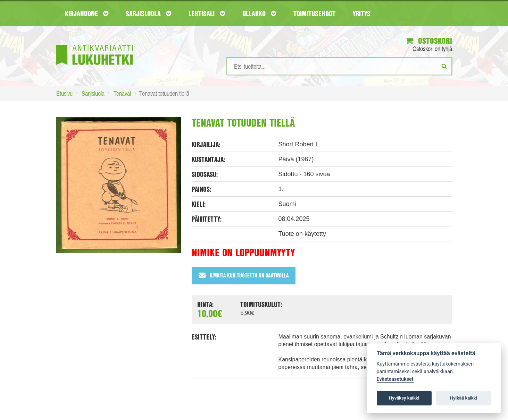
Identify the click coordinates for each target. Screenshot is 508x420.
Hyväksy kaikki (404, 398)
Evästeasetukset (395, 379)
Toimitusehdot (314, 14)
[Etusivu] (94, 45)
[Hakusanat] (339, 66)
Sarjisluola (148, 14)
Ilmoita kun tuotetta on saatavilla (244, 275)
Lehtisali (207, 14)
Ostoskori (429, 41)
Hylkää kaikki (464, 398)
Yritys (362, 14)
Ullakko (259, 14)
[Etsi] (444, 66)
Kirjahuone (87, 14)
